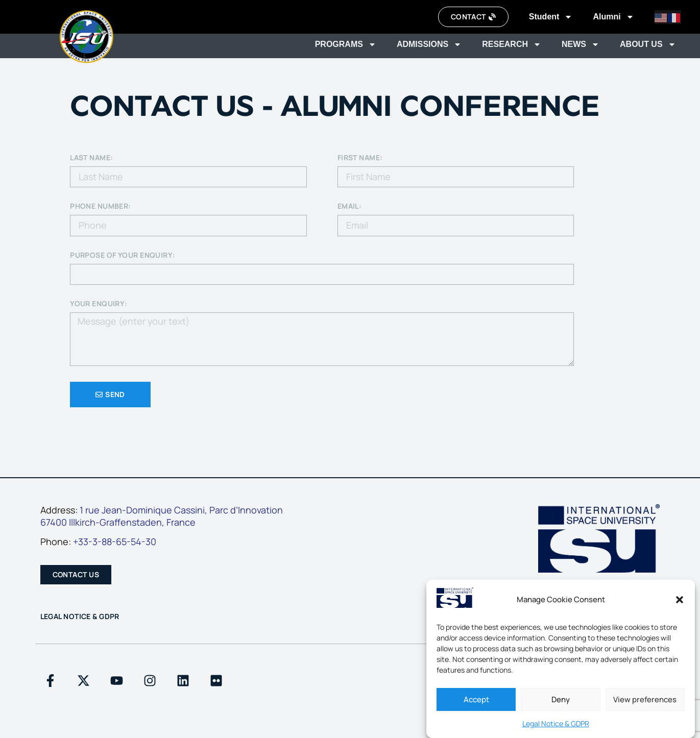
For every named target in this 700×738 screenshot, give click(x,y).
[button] (680, 600)
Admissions (429, 44)
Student (551, 17)
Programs (346, 44)
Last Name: (91, 158)
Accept (476, 699)
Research (512, 44)
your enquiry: (99, 304)
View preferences (645, 699)
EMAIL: (350, 207)
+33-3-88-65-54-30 (115, 542)
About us (648, 44)
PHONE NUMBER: (101, 207)
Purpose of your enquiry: (123, 256)
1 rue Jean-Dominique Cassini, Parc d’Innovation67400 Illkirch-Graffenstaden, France (162, 516)
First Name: (360, 158)
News (581, 44)
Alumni (613, 17)
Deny (561, 699)
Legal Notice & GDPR (556, 723)
